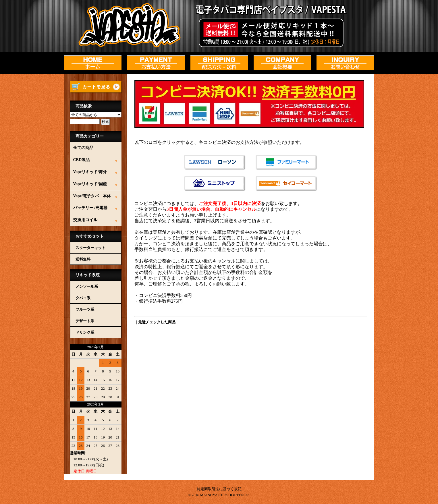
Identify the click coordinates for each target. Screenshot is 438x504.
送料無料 (83, 259)
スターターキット (90, 248)
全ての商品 (83, 148)
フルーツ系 (85, 309)
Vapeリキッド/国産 (90, 184)
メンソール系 (87, 286)
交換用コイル (85, 220)
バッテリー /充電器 (90, 208)
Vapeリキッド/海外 (90, 172)
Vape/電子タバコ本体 (92, 196)
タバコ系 (83, 298)
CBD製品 (82, 160)
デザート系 (85, 321)
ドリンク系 (85, 332)
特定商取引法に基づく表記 (219, 489)
